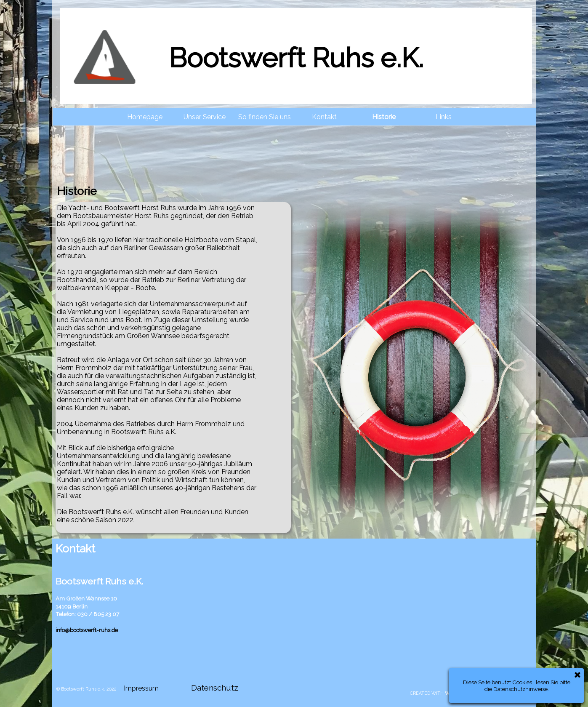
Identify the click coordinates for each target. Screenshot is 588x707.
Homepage (145, 117)
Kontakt (324, 117)
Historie (384, 117)
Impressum (141, 688)
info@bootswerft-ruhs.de (87, 630)
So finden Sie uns (265, 117)
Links (444, 117)
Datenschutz (215, 688)
